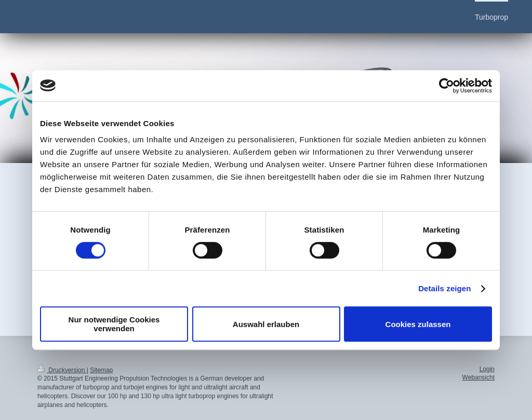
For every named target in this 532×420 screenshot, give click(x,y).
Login (487, 369)
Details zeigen (444, 288)
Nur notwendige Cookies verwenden (114, 324)
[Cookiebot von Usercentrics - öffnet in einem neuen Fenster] (447, 86)
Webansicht (478, 377)
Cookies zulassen (418, 324)
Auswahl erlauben (266, 324)
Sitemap (101, 370)
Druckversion (62, 370)
